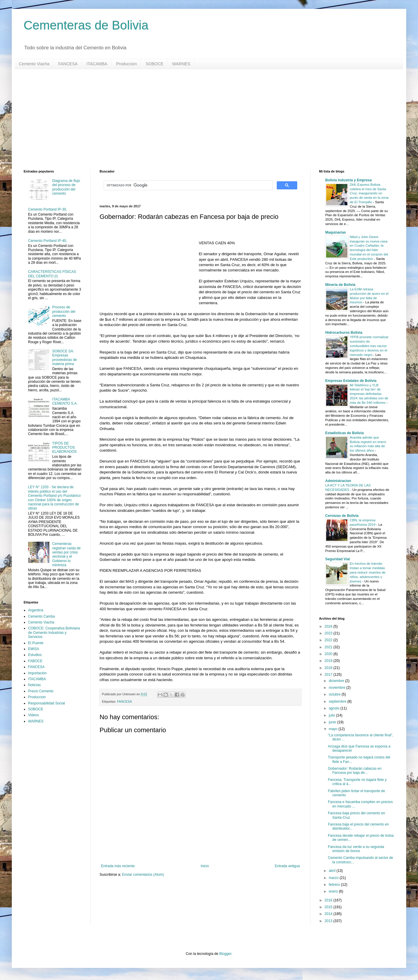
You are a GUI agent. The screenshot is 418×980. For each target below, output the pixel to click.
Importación (37, 673)
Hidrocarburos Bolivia (344, 333)
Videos (33, 715)
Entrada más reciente (118, 866)
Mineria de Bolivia (340, 285)
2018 (329, 668)
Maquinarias (336, 232)
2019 (329, 661)
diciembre (337, 681)
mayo (334, 729)
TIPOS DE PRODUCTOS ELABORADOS (65, 448)
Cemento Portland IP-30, (48, 209)
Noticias (34, 685)
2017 (329, 675)
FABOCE (35, 661)
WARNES (181, 64)
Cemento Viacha (34, 64)
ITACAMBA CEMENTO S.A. (65, 401)
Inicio (205, 866)
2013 (329, 921)
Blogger (225, 954)
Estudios (35, 655)
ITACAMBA (97, 64)
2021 (329, 647)
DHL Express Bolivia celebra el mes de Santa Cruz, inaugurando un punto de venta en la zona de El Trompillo (369, 193)
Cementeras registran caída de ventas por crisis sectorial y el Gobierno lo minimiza (66, 554)
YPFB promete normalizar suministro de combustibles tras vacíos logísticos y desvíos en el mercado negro (369, 346)
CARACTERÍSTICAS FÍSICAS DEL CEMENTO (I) (52, 274)
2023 (329, 633)
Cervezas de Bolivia (342, 516)
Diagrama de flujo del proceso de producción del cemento (66, 187)
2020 (329, 654)
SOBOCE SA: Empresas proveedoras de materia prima (65, 358)
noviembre (338, 688)
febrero (335, 885)
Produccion (126, 64)
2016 (329, 900)
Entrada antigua (287, 866)
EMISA (34, 649)
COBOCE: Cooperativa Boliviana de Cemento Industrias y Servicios (54, 633)
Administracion (338, 481)
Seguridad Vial (338, 559)
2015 (329, 907)
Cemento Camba (42, 616)
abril (333, 871)
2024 (329, 626)
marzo (334, 878)
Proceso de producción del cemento (64, 311)
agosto (335, 708)
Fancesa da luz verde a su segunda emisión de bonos (356, 849)
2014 (329, 914)
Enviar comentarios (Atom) (143, 875)
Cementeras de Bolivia (86, 25)
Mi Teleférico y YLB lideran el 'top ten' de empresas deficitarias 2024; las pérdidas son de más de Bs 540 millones (369, 394)
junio (333, 722)
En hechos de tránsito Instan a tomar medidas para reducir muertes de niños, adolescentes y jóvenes (368, 572)
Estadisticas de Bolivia (344, 433)
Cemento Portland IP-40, (48, 241)
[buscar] (188, 185)
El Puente (36, 643)
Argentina (36, 610)
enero (334, 891)
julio (332, 715)
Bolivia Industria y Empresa (348, 180)
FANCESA (68, 64)
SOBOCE (154, 64)
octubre (335, 694)
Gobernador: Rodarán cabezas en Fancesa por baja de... (355, 771)
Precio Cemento (41, 691)
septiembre (338, 701)
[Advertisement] (201, 119)
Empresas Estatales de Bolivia (351, 381)
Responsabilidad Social (47, 703)
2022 (329, 640)
